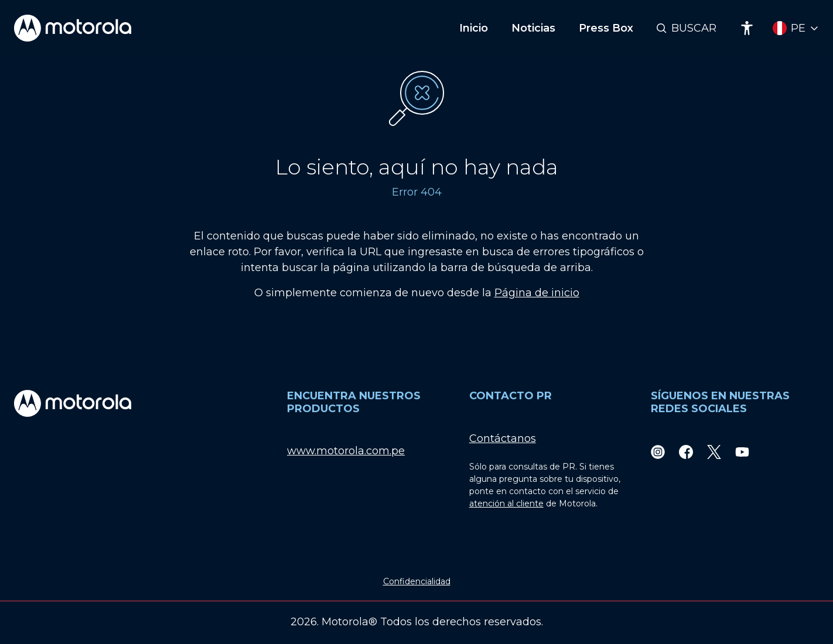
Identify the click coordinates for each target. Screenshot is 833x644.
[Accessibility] (747, 28)
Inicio (474, 28)
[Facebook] (686, 451)
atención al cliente (506, 503)
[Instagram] (658, 451)
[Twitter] (714, 451)
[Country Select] (796, 28)
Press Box (606, 28)
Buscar (694, 28)
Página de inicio (537, 293)
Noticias (533, 28)
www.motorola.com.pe (346, 451)
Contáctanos (503, 439)
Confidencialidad (417, 581)
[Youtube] (742, 451)
